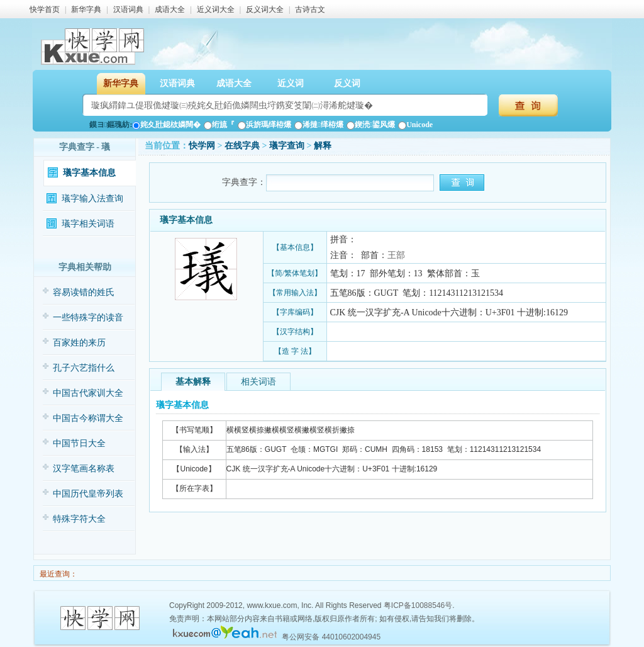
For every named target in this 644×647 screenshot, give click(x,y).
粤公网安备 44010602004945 (331, 637)
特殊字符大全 (79, 519)
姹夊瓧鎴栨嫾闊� (166, 125)
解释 (323, 146)
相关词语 (258, 382)
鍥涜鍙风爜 (371, 125)
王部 (396, 255)
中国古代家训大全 (88, 393)
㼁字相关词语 (88, 224)
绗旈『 (219, 125)
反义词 (347, 83)
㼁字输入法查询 (92, 199)
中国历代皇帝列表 (88, 494)
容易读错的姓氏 (84, 292)
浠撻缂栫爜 (319, 125)
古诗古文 (310, 9)
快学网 (202, 146)
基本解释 (193, 382)
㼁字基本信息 (89, 173)
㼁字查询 (287, 146)
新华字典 (86, 9)
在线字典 (242, 146)
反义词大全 (265, 9)
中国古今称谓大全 (88, 418)
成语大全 (170, 9)
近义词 (291, 83)
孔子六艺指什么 (84, 368)
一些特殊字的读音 (88, 318)
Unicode (415, 125)
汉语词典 (128, 9)
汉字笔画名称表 (84, 469)
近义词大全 (216, 9)
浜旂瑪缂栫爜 (264, 125)
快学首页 (45, 9)
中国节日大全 (79, 443)
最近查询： (58, 574)
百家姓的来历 (79, 343)
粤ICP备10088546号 (418, 605)
